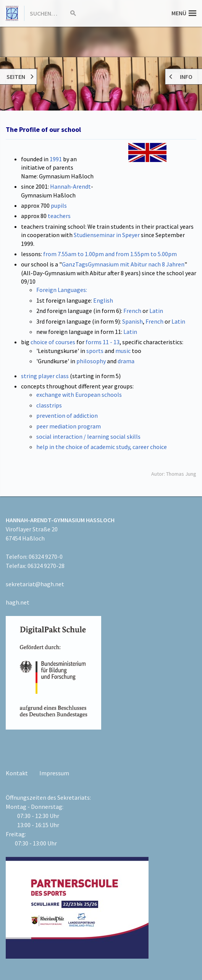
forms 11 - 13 (103, 342)
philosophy (91, 361)
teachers (59, 216)
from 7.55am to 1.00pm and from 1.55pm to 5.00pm (110, 254)
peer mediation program (69, 426)
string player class (45, 376)
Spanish (133, 321)
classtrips (49, 405)
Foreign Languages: (62, 290)
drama (126, 361)
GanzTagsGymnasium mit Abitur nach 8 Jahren (123, 264)
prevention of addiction (67, 415)
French (132, 311)
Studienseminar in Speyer (107, 235)
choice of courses (53, 342)
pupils (59, 205)
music (123, 351)
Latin (156, 311)
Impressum (54, 773)
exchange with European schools (79, 395)
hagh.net (18, 602)
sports (95, 351)
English (103, 300)
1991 (56, 159)
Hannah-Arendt (70, 186)
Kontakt (17, 773)
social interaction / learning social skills (88, 436)
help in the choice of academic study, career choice (102, 447)
